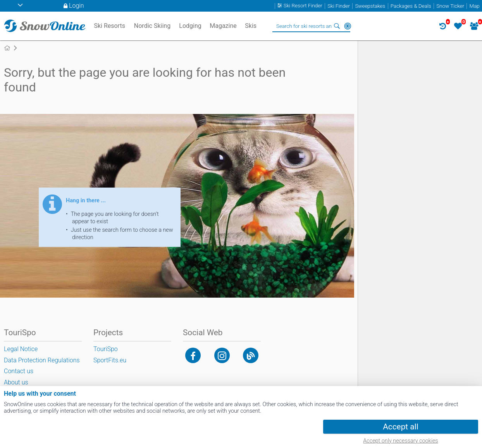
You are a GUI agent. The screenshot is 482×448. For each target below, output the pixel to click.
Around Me (348, 26)
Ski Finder (339, 6)
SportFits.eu (110, 360)
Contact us (19, 371)
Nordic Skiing (152, 26)
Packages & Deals (411, 6)
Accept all (400, 427)
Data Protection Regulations (42, 360)
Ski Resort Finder (303, 6)
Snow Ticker (450, 6)
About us (16, 382)
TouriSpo (106, 349)
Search (337, 26)
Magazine (223, 26)
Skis (251, 26)
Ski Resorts (109, 26)
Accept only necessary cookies (400, 441)
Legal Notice (21, 349)
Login (77, 6)
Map (475, 6)
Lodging (190, 26)
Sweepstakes (370, 6)
